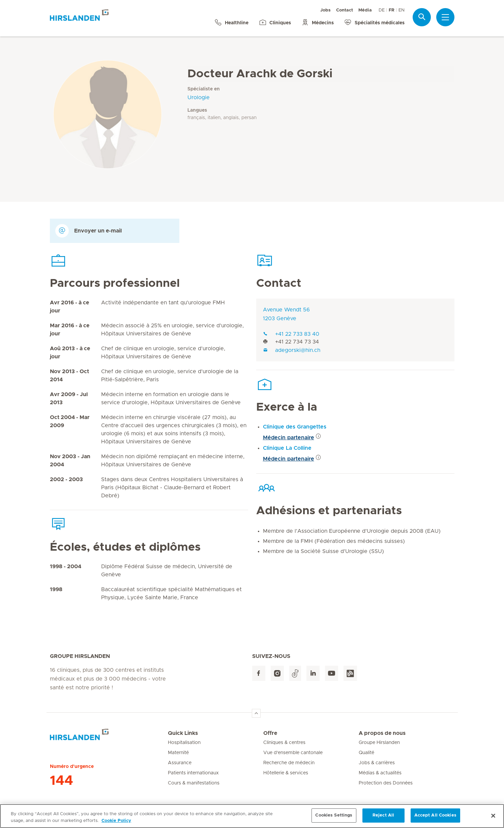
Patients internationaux (193, 773)
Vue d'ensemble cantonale (293, 753)
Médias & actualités (380, 773)
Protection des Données (386, 783)
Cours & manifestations (194, 783)
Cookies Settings (334, 819)
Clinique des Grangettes (295, 427)
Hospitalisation (184, 743)
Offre (270, 733)
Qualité (366, 753)
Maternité (178, 753)
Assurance (180, 763)
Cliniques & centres (284, 743)
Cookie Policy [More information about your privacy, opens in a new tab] (116, 824)
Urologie (199, 98)
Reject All (383, 819)
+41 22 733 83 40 (291, 334)
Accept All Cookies (435, 819)
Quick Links (183, 733)
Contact (345, 10)
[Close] (493, 820)
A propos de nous (382, 733)
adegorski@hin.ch (292, 350)
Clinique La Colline (287, 448)
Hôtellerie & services (286, 773)
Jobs (325, 10)
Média (365, 10)
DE (382, 10)
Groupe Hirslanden (379, 743)
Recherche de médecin (289, 763)
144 (62, 781)
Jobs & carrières (377, 763)
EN (402, 10)
